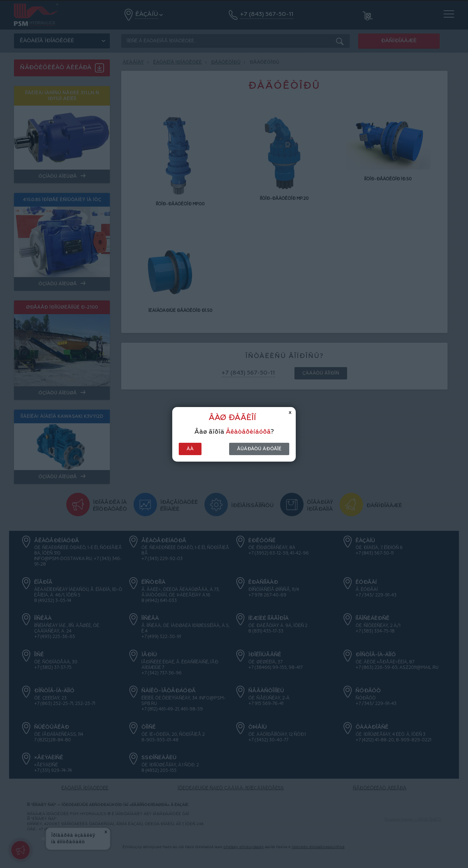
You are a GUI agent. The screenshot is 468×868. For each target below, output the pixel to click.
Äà (190, 449)
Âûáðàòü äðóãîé (259, 449)
